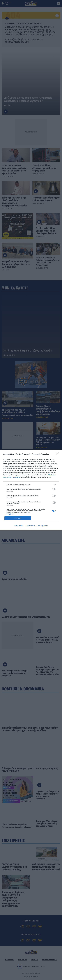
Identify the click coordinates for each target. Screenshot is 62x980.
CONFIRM (18, 518)
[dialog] (31, 490)
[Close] (58, 454)
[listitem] (31, 484)
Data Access (31, 526)
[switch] (54, 488)
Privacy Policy (43, 526)
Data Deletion (19, 526)
